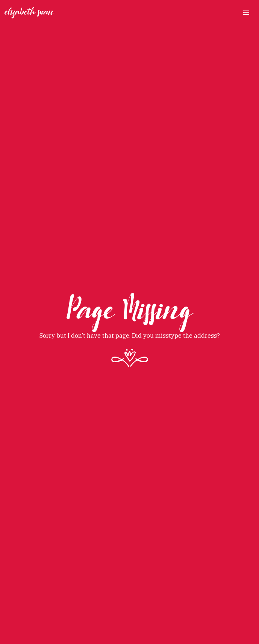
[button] (246, 13)
